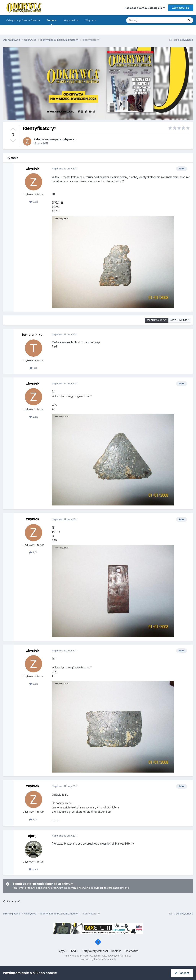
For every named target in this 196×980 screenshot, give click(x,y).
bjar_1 (33, 836)
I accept (182, 973)
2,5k (33, 202)
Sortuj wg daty (180, 320)
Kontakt (116, 951)
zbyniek (69, 139)
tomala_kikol (33, 335)
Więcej (91, 20)
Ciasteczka (131, 951)
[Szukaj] (146, 20)
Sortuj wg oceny (157, 320)
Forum (52, 22)
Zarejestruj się (181, 8)
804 (33, 368)
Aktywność (71, 20)
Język (63, 951)
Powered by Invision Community (98, 959)
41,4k (33, 869)
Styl (75, 951)
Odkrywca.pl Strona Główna (23, 20)
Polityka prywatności (95, 951)
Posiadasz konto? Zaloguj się (145, 8)
